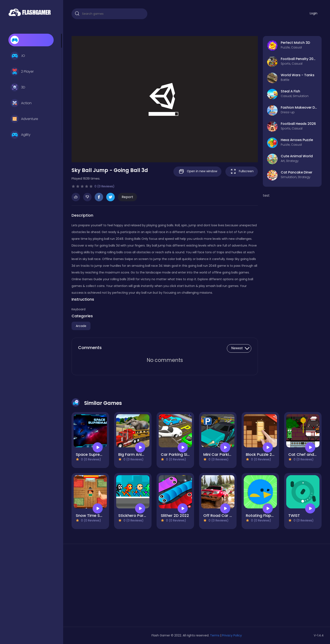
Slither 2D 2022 (175, 515)
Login (314, 13)
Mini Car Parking (218, 454)
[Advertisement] (112, 587)
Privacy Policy (232, 635)
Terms (215, 635)
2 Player (22, 72)
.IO (18, 56)
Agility (21, 135)
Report (127, 197)
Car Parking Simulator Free (186, 454)
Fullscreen (242, 171)
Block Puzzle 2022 (262, 454)
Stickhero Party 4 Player (141, 515)
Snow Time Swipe (92, 515)
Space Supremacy (93, 454)
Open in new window (197, 171)
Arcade (81, 326)
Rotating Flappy (261, 515)
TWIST (294, 515)
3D (18, 87)
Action (21, 103)
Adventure (24, 119)
